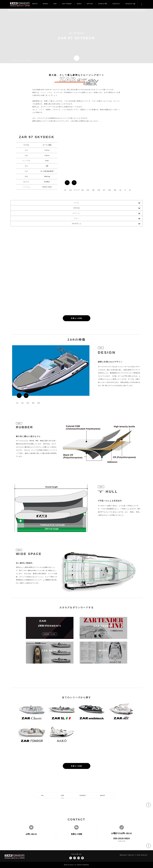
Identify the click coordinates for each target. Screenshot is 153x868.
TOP (11, 61)
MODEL (16, 61)
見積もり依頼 (76, 318)
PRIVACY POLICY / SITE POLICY (134, 855)
